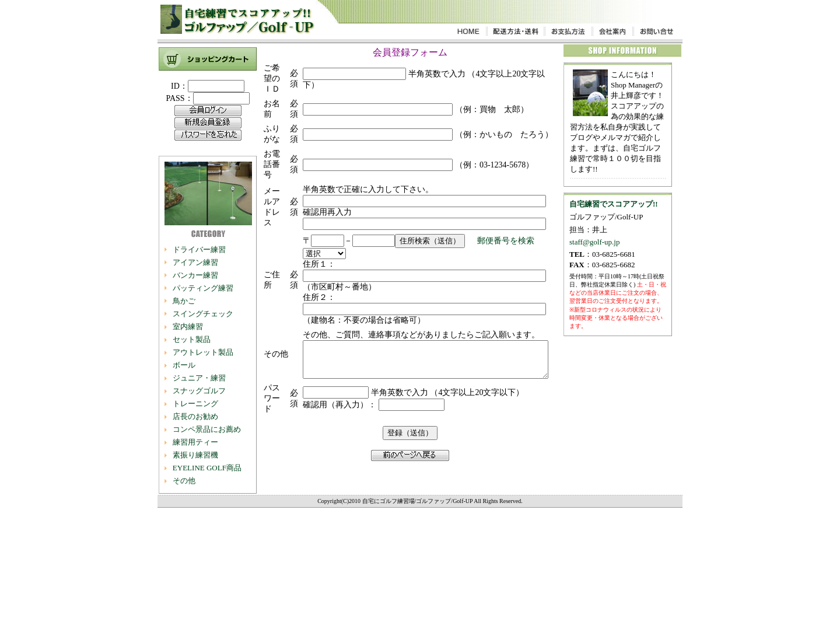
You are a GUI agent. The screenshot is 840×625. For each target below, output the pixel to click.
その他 (183, 481)
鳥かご (183, 301)
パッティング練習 (202, 288)
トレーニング (195, 404)
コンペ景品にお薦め (206, 429)
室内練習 (187, 327)
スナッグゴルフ (199, 391)
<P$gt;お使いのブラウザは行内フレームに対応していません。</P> (208, 118)
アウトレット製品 (202, 352)
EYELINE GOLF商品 (206, 468)
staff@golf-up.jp (595, 242)
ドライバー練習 (199, 249)
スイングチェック (202, 314)
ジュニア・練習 (199, 378)
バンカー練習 (195, 275)
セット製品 (191, 339)
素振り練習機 (195, 455)
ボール (183, 365)
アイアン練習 (195, 262)
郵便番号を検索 (488, 353)
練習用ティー (195, 442)
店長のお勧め (195, 416)
